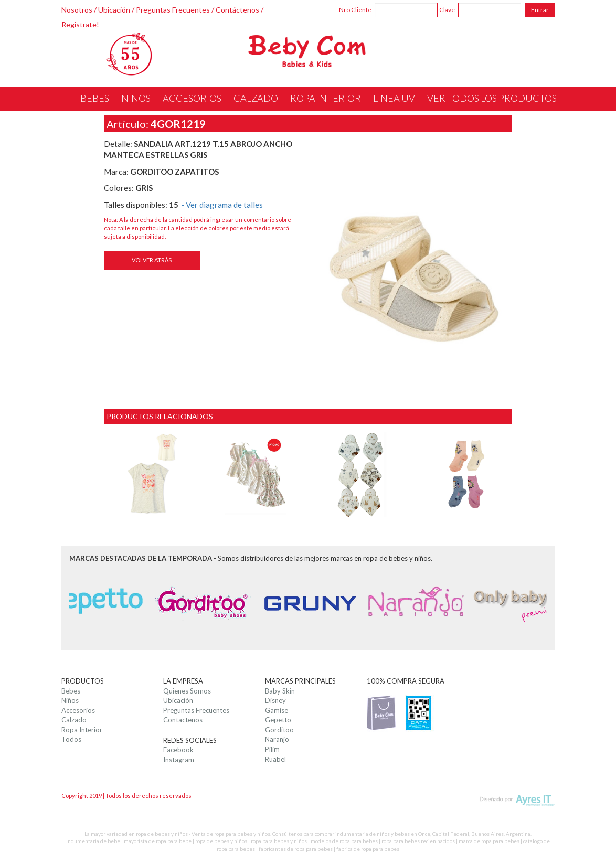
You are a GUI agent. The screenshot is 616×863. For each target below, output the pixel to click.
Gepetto (278, 720)
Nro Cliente (355, 10)
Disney (275, 700)
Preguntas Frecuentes (173, 10)
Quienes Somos (187, 691)
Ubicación (114, 10)
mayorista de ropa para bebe (158, 841)
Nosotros (77, 10)
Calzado (74, 720)
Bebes (71, 691)
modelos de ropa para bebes (344, 841)
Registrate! (80, 24)
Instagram (179, 760)
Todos (71, 739)
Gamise (277, 710)
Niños (70, 700)
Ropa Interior (82, 730)
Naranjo (277, 739)
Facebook (178, 750)
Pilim (272, 749)
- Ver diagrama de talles (222, 205)
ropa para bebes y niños (279, 841)
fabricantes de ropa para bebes (296, 849)
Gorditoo (279, 730)
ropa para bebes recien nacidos (418, 841)
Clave (447, 10)
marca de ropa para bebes (489, 841)
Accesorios (78, 710)
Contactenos (183, 720)
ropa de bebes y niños (221, 841)
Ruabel (275, 759)
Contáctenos (237, 10)
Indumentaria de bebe (93, 841)
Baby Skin (280, 691)
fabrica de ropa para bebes (368, 849)
